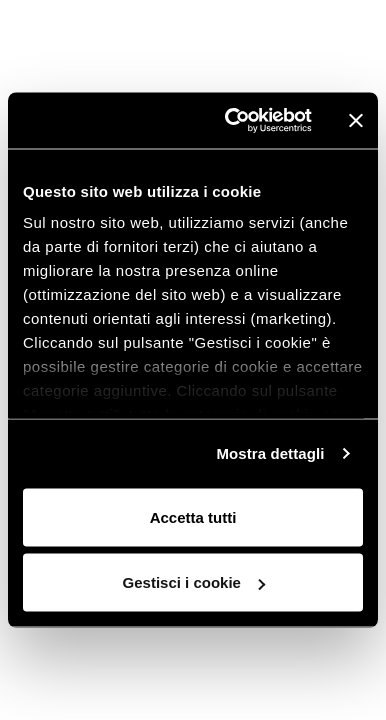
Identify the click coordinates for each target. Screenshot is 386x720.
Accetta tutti (193, 516)
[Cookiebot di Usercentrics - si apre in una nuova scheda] (233, 121)
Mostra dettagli (270, 453)
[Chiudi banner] (356, 120)
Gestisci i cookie (194, 582)
